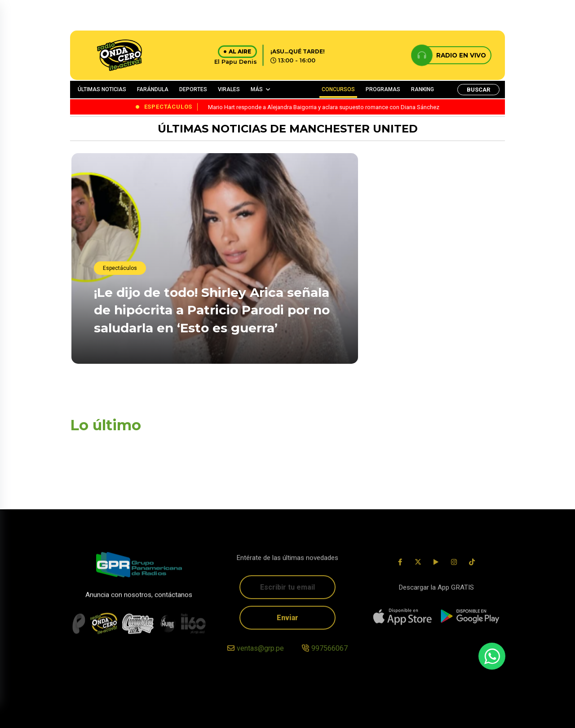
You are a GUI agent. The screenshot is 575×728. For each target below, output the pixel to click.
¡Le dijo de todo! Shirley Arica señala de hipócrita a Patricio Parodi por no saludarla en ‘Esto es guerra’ (212, 311)
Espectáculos (120, 269)
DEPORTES (193, 89)
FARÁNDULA (153, 89)
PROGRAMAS (383, 89)
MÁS (257, 89)
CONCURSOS (338, 89)
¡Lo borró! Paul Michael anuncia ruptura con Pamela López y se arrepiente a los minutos (433, 236)
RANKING (422, 89)
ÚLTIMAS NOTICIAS (102, 89)
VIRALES (229, 89)
